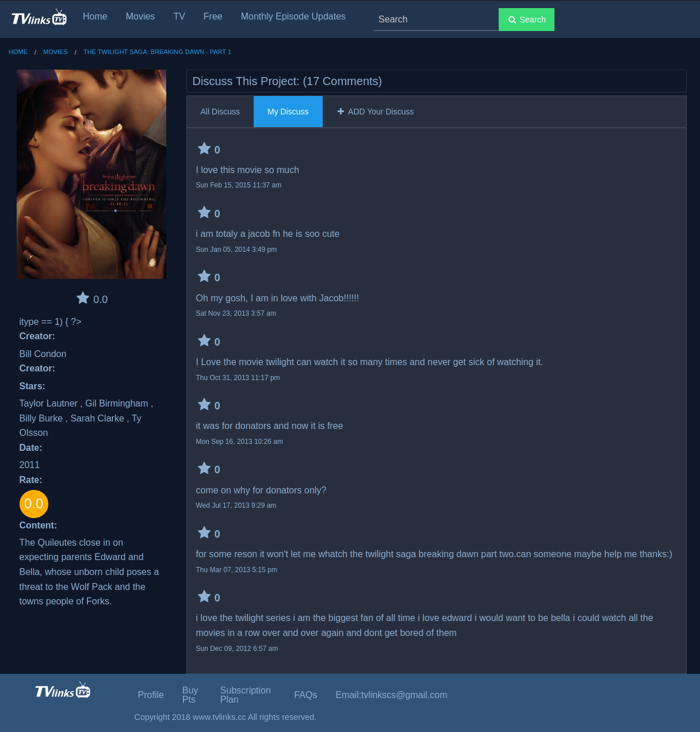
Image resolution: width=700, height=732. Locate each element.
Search (527, 20)
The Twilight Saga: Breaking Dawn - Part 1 (157, 52)
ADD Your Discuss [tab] (375, 112)
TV (179, 16)
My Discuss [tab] (288, 112)
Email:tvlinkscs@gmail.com (391, 695)
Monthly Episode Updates (293, 16)
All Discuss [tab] (220, 112)
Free (213, 16)
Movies (141, 16)
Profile (151, 695)
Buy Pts (190, 695)
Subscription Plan (246, 695)
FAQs (305, 695)
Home (95, 16)
